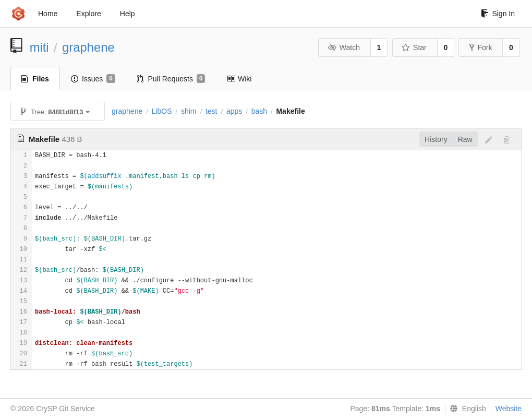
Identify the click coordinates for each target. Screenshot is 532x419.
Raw (465, 139)
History (436, 139)
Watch (344, 47)
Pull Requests (171, 79)
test (211, 111)
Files (35, 79)
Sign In (498, 14)
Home (48, 14)
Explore (88, 14)
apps (234, 111)
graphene (88, 47)
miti (39, 47)
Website (509, 409)
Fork (481, 47)
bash (259, 111)
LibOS (162, 111)
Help (128, 14)
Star (414, 47)
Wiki (239, 79)
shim (189, 111)
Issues (93, 79)
